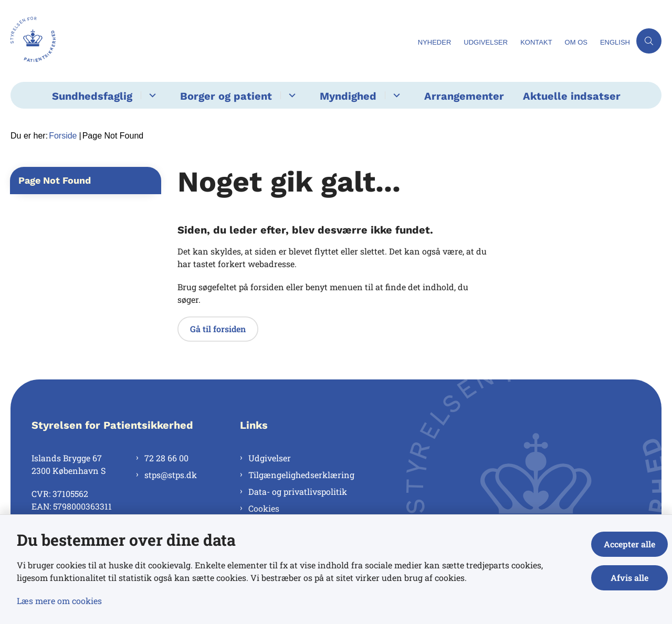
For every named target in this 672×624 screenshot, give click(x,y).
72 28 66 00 (166, 458)
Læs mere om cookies (59, 601)
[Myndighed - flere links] (395, 95)
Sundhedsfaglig (92, 96)
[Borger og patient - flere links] (291, 95)
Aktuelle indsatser (572, 96)
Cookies (264, 508)
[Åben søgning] (649, 41)
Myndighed (348, 96)
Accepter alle (629, 544)
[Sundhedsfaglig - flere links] (151, 95)
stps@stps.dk (171, 475)
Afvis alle (629, 578)
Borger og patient (226, 96)
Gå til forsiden (218, 329)
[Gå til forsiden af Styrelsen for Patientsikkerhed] (33, 41)
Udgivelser (270, 458)
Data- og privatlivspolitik (298, 491)
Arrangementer (464, 96)
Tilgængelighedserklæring (301, 475)
